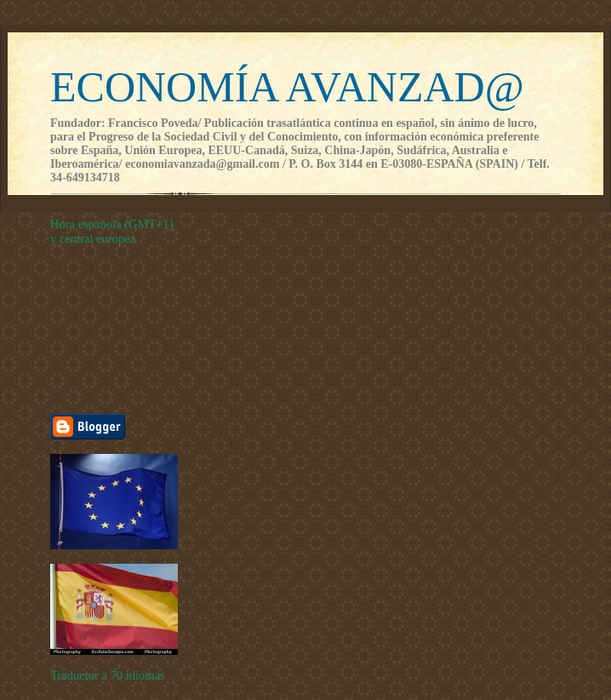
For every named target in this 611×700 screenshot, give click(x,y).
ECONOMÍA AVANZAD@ (287, 87)
